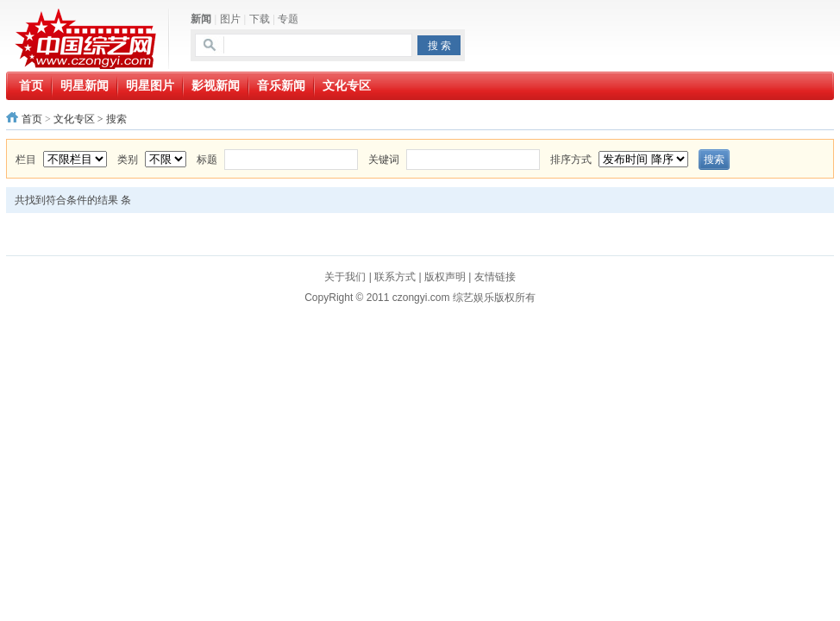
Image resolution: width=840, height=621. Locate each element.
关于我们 (345, 277)
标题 (207, 160)
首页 (32, 119)
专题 (288, 19)
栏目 (26, 160)
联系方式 (395, 277)
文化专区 (74, 119)
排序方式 (571, 160)
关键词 (384, 160)
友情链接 (495, 277)
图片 (230, 19)
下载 (260, 19)
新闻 (201, 19)
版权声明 (445, 277)
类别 (128, 160)
